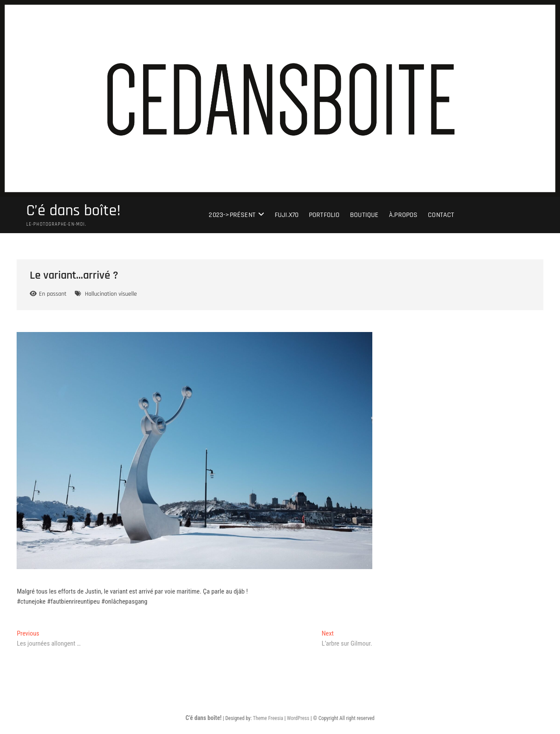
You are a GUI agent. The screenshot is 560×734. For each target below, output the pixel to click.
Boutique (364, 215)
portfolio (324, 215)
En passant (53, 294)
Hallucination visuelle (111, 294)
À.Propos (403, 215)
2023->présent (232, 215)
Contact (441, 215)
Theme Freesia (268, 718)
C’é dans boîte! (73, 211)
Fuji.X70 (287, 215)
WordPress (298, 718)
